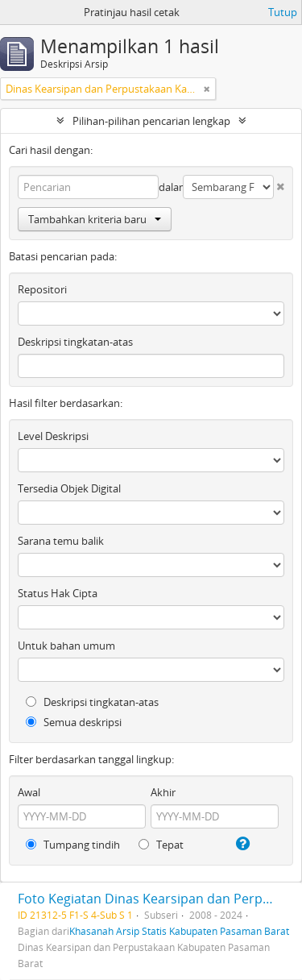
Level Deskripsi (53, 436)
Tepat (161, 845)
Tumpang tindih (73, 845)
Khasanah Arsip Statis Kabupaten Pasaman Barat (179, 931)
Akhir (163, 792)
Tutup (283, 12)
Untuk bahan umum (66, 646)
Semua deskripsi (74, 722)
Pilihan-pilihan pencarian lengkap (151, 121)
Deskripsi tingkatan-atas (75, 342)
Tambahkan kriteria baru (95, 219)
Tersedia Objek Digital (69, 488)
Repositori (42, 289)
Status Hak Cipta (58, 593)
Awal (29, 792)
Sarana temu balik (61, 541)
